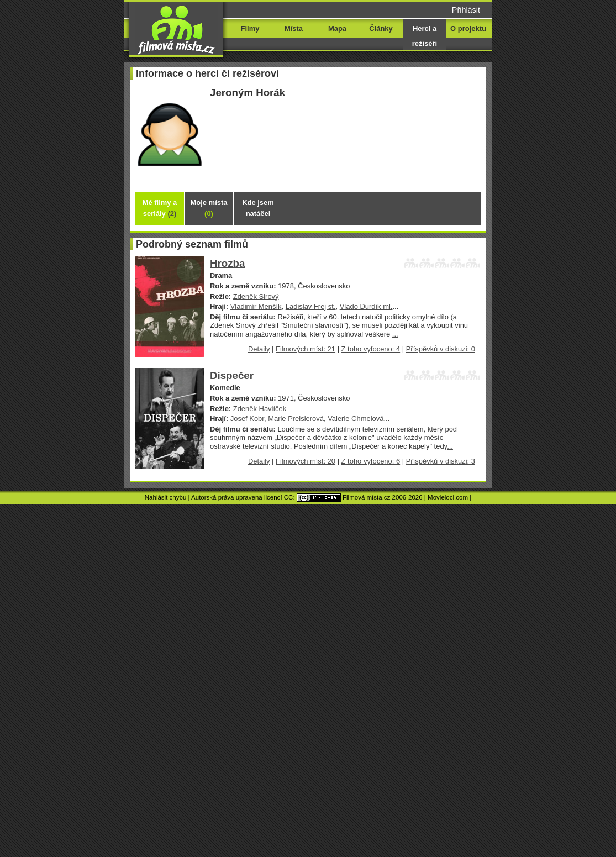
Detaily (259, 349)
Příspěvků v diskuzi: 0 (441, 349)
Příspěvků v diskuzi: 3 (441, 461)
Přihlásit (466, 10)
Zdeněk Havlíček (260, 409)
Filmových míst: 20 (306, 461)
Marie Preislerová (296, 419)
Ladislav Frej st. (311, 306)
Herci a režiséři (425, 36)
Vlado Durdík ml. (366, 306)
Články (381, 28)
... (395, 334)
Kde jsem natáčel (258, 208)
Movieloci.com (448, 497)
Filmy (250, 28)
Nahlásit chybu (166, 497)
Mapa (337, 28)
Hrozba (227, 263)
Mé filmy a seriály (160, 208)
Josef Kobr (247, 419)
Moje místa (209, 208)
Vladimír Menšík (256, 306)
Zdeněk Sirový (256, 296)
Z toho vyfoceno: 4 (371, 349)
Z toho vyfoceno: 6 (371, 461)
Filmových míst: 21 (306, 349)
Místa (294, 28)
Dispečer (232, 375)
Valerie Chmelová (356, 419)
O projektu (468, 28)
